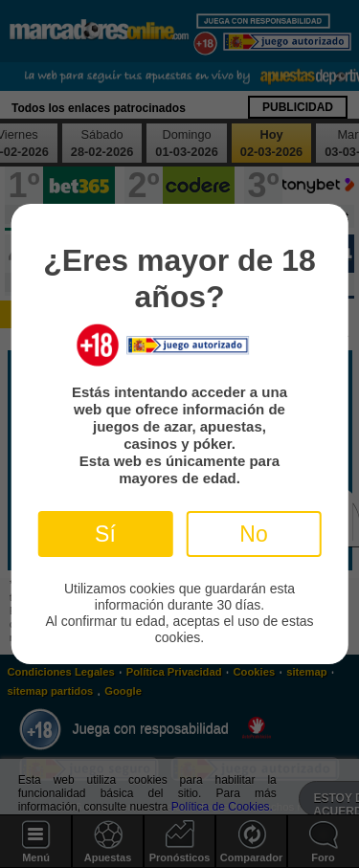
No (253, 534)
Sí (105, 534)
